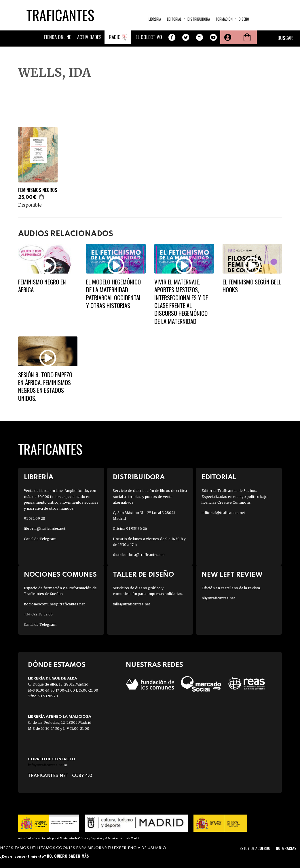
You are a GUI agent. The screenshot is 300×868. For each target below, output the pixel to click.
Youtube (213, 38)
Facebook (172, 38)
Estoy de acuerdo (255, 848)
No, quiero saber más (68, 856)
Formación (224, 19)
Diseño (244, 19)
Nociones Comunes (60, 575)
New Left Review (232, 575)
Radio (115, 37)
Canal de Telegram (40, 539)
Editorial (174, 19)
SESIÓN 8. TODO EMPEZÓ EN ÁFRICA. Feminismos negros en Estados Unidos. (45, 386)
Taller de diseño (143, 575)
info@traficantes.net (48, 765)
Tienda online (57, 37)
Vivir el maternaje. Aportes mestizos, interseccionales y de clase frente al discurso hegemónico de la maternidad (181, 301)
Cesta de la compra (247, 38)
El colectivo (149, 37)
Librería (39, 477)
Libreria (155, 19)
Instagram (200, 38)
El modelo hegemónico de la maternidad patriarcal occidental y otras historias (114, 293)
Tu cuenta (227, 38)
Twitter (186, 38)
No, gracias (286, 848)
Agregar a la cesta (42, 197)
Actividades (89, 37)
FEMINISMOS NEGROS (38, 190)
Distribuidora (199, 19)
